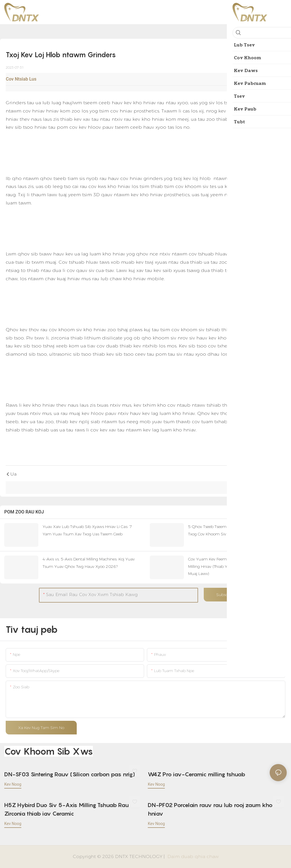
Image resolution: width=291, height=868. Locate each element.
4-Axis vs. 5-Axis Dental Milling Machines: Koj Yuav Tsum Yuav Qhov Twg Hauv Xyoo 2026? (89, 563)
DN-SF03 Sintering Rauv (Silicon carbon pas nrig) (70, 774)
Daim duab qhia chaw (192, 856)
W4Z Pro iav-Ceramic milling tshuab (197, 774)
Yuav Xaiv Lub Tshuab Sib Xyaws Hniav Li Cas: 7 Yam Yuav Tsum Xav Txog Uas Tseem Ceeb (87, 530)
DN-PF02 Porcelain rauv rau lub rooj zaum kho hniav (210, 809)
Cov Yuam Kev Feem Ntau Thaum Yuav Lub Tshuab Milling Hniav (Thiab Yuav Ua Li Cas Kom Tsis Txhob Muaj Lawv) (237, 566)
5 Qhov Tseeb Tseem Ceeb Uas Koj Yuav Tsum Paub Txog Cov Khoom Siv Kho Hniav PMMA (236, 530)
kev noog (13, 784)
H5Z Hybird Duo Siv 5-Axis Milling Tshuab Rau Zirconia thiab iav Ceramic (66, 809)
